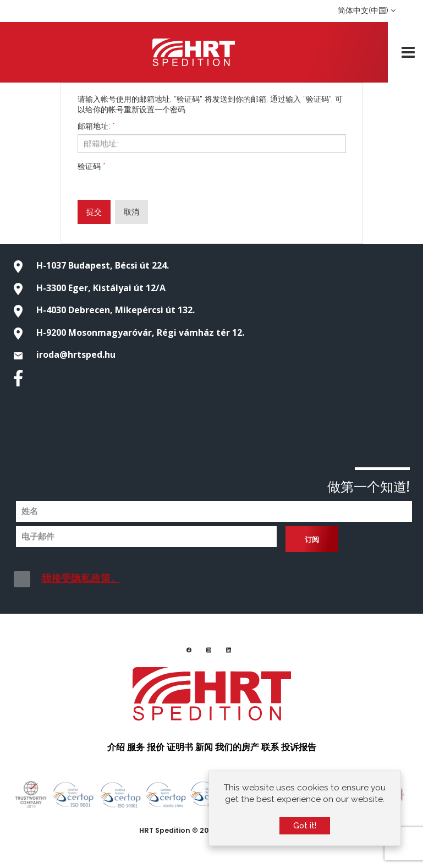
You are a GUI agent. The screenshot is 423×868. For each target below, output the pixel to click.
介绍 (116, 746)
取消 (131, 212)
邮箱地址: (96, 126)
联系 (270, 746)
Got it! (305, 826)
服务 (136, 746)
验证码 (92, 166)
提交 (94, 212)
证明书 (180, 746)
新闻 (204, 746)
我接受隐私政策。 (81, 578)
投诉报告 (299, 746)
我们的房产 (237, 746)
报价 (156, 746)
